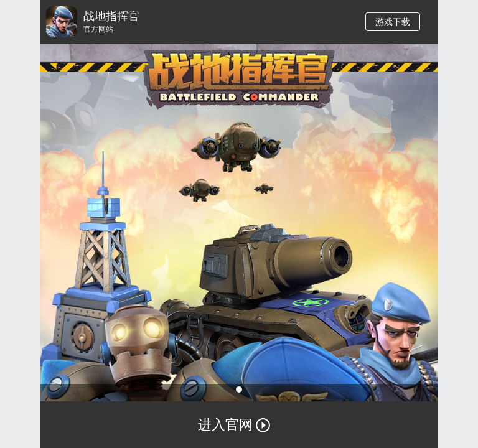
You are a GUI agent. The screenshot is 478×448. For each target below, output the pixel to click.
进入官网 (239, 430)
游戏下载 (393, 22)
